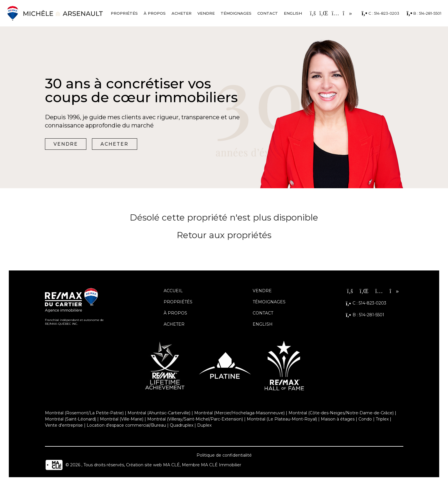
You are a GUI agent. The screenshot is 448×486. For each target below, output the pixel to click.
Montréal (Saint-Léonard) (71, 419)
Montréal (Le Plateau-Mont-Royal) (282, 419)
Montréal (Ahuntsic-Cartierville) (159, 413)
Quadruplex (182, 425)
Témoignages (236, 13)
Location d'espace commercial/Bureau (126, 425)
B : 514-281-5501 (424, 13)
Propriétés (124, 13)
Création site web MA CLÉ (153, 465)
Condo (365, 419)
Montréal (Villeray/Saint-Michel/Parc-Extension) (195, 419)
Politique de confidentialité (224, 455)
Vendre (206, 13)
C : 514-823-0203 (380, 13)
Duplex (204, 425)
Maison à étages (338, 419)
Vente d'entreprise (64, 425)
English (293, 13)
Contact (268, 13)
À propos (155, 13)
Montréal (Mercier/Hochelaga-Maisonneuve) (239, 413)
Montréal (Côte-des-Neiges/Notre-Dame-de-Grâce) (341, 413)
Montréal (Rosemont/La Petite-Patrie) (84, 413)
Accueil (173, 291)
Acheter (182, 13)
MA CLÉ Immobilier (221, 465)
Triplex (382, 419)
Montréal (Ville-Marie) (122, 419)
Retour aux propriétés (224, 235)
